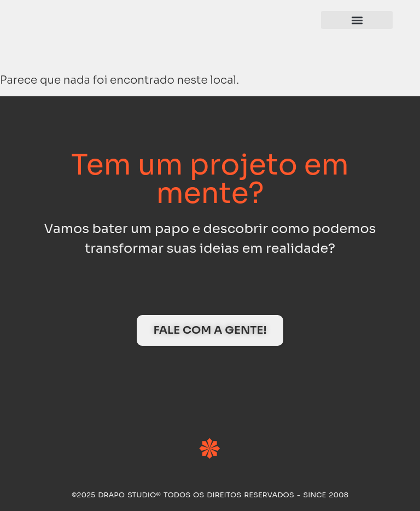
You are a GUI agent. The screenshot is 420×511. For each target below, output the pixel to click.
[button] (357, 20)
